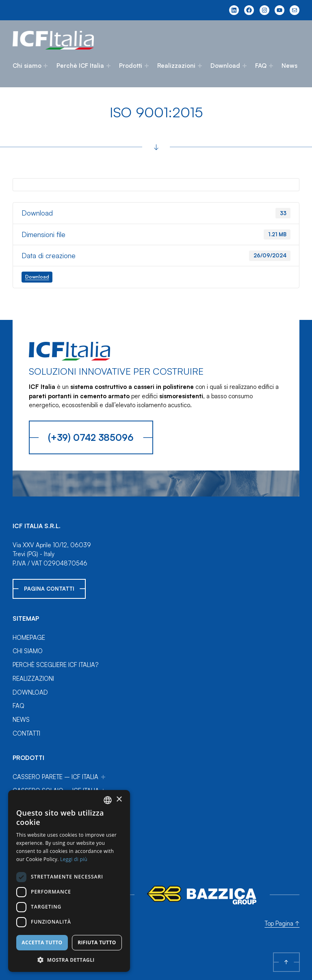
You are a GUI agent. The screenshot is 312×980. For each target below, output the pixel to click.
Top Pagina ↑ (282, 923)
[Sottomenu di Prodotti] (147, 66)
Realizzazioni (176, 66)
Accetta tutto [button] (42, 942)
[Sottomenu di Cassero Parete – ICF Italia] (103, 777)
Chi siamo (27, 66)
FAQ (261, 66)
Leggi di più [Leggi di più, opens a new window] (74, 859)
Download (225, 66)
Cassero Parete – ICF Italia (55, 777)
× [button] (119, 800)
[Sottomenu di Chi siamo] (45, 66)
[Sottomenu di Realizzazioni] (200, 66)
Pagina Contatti (49, 589)
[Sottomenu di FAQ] (271, 66)
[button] (69, 960)
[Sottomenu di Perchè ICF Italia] (108, 66)
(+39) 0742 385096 (91, 437)
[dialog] (69, 881)
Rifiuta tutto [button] (97, 942)
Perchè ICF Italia (80, 66)
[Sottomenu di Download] (245, 66)
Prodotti (131, 66)
